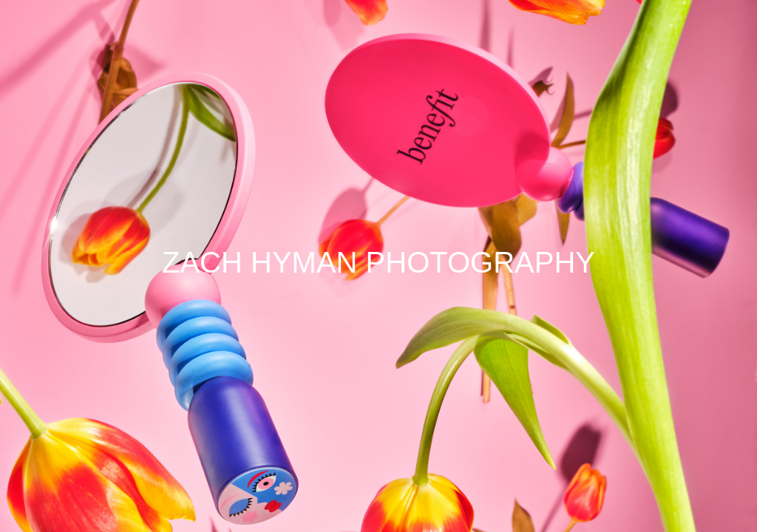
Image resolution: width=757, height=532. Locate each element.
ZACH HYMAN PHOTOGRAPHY (378, 262)
